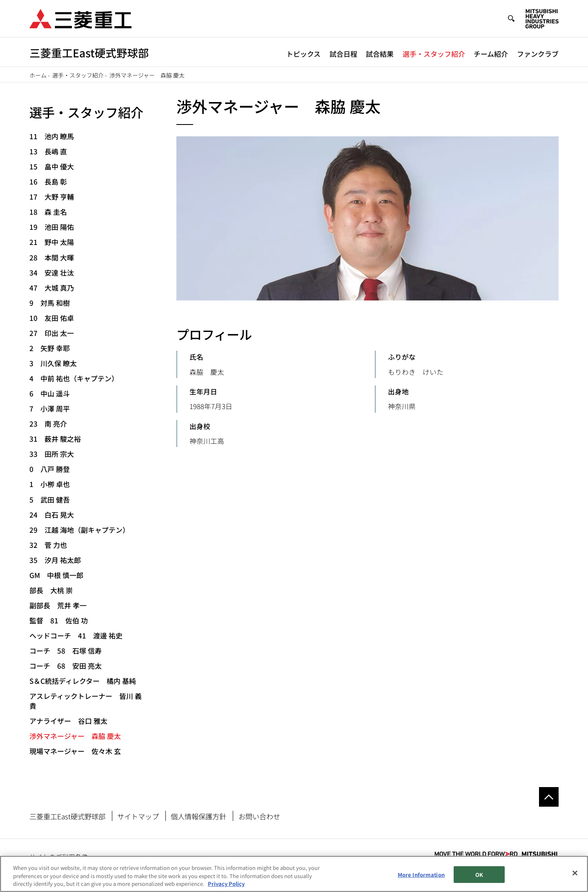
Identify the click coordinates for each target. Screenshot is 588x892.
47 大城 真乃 (52, 288)
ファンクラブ (538, 54)
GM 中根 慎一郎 (56, 575)
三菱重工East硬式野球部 (67, 816)
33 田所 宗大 (52, 454)
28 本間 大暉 (52, 257)
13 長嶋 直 (48, 151)
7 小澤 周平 (50, 408)
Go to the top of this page (549, 797)
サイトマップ (138, 816)
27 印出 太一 (52, 333)
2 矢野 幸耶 (50, 348)
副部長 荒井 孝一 (58, 605)
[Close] (575, 873)
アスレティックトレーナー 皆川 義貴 (86, 701)
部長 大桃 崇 (51, 590)
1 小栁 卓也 (50, 484)
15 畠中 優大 (52, 166)
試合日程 (343, 54)
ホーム (38, 75)
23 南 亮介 (48, 424)
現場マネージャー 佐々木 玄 (75, 751)
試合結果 (380, 54)
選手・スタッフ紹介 (434, 54)
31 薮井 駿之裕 (55, 439)
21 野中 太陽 (52, 242)
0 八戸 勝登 (50, 469)
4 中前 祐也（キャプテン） (74, 378)
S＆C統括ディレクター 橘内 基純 (83, 681)
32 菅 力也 (48, 545)
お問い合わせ (259, 816)
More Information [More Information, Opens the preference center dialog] (421, 874)
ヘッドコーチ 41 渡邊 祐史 (76, 635)
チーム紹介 (491, 54)
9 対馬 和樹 (50, 303)
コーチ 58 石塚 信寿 (66, 651)
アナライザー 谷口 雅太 (68, 721)
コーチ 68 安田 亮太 (66, 666)
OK (479, 874)
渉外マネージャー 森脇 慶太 (75, 736)
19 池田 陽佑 (52, 227)
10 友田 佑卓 (52, 318)
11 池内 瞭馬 (52, 136)
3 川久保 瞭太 (53, 363)
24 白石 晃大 (52, 515)
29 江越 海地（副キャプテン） (79, 530)
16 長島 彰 (48, 181)
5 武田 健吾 (50, 499)
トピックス (303, 54)
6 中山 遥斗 (50, 393)
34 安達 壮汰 (52, 272)
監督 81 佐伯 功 (59, 620)
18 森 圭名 (48, 212)
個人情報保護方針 (198, 816)
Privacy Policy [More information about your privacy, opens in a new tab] (226, 884)
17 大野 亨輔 (52, 197)
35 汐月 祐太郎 (55, 560)
